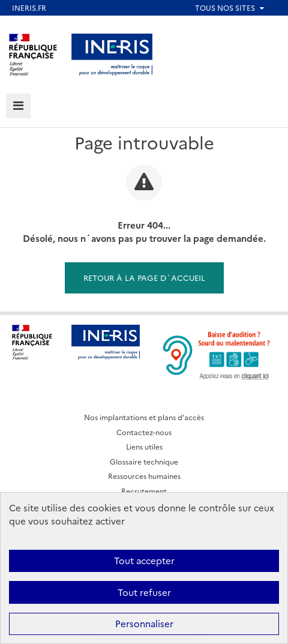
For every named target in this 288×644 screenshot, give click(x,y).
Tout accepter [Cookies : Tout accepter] (144, 560)
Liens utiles (144, 446)
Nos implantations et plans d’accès (144, 417)
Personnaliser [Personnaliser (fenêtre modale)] (144, 623)
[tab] (18, 106)
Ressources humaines (144, 476)
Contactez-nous (144, 432)
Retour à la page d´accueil (144, 277)
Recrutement (144, 491)
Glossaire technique (144, 461)
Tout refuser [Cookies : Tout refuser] (144, 592)
